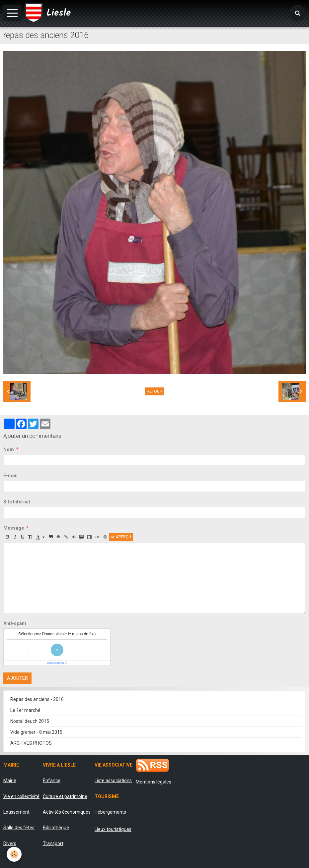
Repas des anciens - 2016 (37, 699)
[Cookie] (14, 854)
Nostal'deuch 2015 (30, 721)
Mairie (10, 781)
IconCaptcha (56, 663)
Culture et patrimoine (65, 796)
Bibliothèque (56, 828)
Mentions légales (154, 782)
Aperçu (121, 537)
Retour (154, 391)
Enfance (52, 781)
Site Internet (17, 502)
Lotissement (16, 812)
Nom (9, 449)
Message (14, 528)
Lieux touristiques (113, 829)
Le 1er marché (25, 710)
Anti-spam (15, 623)
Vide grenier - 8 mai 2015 (36, 732)
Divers (10, 843)
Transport (53, 843)
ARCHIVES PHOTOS (31, 743)
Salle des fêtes (19, 828)
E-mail (10, 476)
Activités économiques (67, 812)
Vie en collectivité (21, 796)
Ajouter (17, 678)
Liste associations (113, 781)
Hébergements (110, 812)
